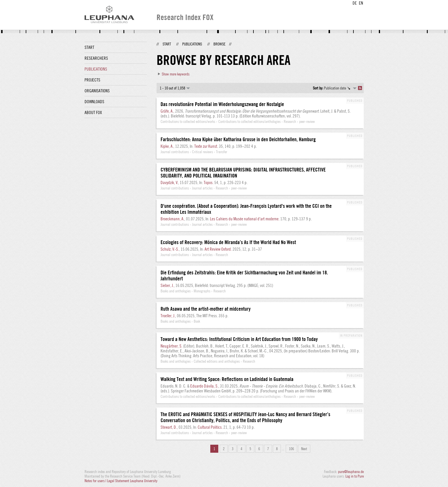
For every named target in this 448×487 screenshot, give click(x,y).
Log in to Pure (355, 476)
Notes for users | (96, 481)
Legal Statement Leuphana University (132, 481)
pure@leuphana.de (351, 472)
